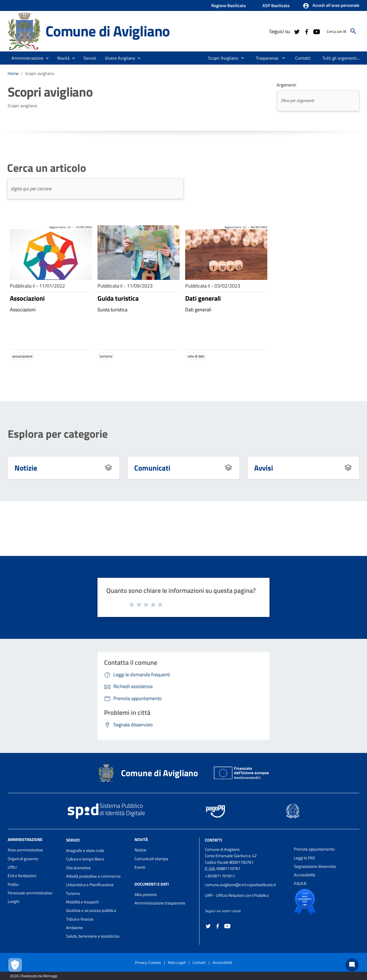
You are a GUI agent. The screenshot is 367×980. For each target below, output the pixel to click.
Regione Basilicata (228, 5)
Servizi (73, 840)
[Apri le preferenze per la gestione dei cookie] (15, 965)
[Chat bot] (352, 965)
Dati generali (203, 298)
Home (13, 73)
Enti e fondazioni (22, 876)
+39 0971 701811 (220, 876)
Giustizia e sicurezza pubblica (91, 910)
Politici (13, 884)
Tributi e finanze (80, 919)
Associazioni (27, 298)
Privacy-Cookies (148, 962)
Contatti (213, 840)
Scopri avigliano (40, 73)
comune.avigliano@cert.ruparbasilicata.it (240, 885)
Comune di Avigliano (108, 31)
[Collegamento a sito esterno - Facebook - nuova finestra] (306, 31)
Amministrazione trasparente (160, 903)
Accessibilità (305, 875)
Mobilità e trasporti (82, 902)
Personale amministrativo (30, 893)
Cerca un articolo (47, 168)
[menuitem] (221, 58)
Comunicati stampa (151, 859)
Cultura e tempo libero (85, 859)
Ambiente (74, 928)
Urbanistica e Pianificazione (90, 885)
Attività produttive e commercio (93, 876)
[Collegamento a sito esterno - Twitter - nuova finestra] (297, 31)
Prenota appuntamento (314, 849)
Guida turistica (118, 298)
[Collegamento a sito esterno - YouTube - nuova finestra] (316, 31)
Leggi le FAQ (304, 858)
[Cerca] (353, 31)
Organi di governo (23, 859)
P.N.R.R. (300, 884)
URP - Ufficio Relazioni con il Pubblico (237, 895)
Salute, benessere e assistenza (93, 936)
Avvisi (264, 468)
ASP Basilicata (276, 5)
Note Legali (177, 962)
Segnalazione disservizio (315, 866)
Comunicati (152, 468)
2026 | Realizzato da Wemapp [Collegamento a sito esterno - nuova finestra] (34, 976)
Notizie (26, 468)
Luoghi (13, 901)
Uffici (12, 867)
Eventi (140, 867)
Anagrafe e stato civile (85, 850)
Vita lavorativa (78, 868)
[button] (331, 6)
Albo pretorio (146, 895)
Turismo (73, 893)
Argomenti (286, 85)
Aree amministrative (25, 850)
